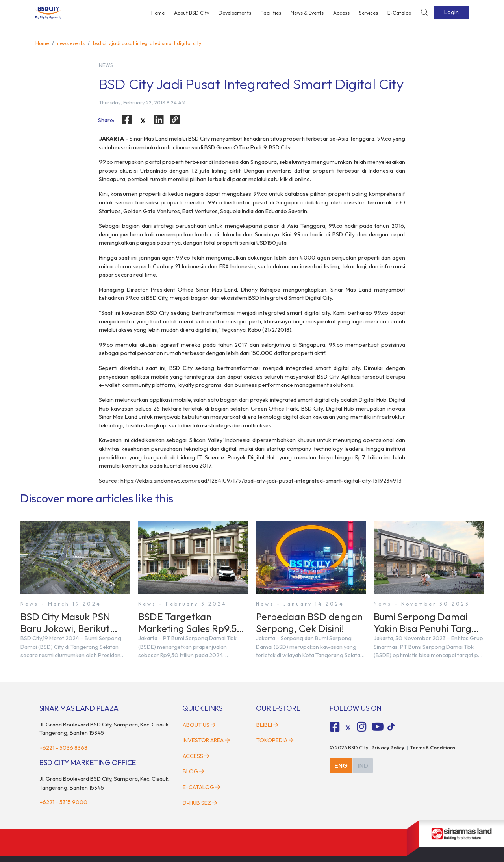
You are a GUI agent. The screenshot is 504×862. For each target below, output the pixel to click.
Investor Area (206, 740)
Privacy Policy (388, 747)
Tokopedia (275, 740)
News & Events (307, 13)
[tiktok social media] (348, 728)
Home (158, 13)
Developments (235, 13)
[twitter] (143, 121)
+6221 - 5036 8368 (63, 748)
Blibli (267, 725)
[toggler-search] (424, 13)
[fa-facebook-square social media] (335, 727)
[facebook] (127, 120)
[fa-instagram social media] (361, 727)
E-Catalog (399, 13)
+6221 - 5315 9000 (63, 802)
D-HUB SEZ (200, 803)
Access (341, 13)
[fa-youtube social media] (378, 727)
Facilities (271, 13)
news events (71, 43)
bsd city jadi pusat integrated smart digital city (147, 43)
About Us (199, 725)
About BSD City (192, 13)
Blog (194, 771)
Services (369, 13)
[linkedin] (159, 120)
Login (451, 12)
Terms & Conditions (433, 747)
